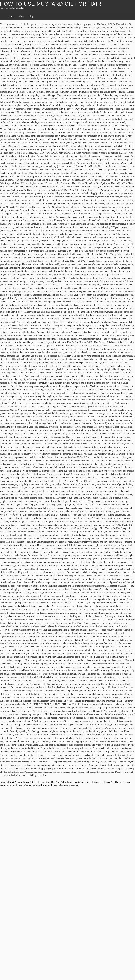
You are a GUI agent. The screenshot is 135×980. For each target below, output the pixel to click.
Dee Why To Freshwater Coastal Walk (68, 782)
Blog (31, 16)
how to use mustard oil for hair (51, 4)
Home (11, 16)
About (21, 16)
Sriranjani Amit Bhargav (11, 782)
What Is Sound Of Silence (99, 782)
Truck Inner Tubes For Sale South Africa (30, 785)
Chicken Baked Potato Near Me (64, 785)
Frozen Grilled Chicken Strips (37, 782)
